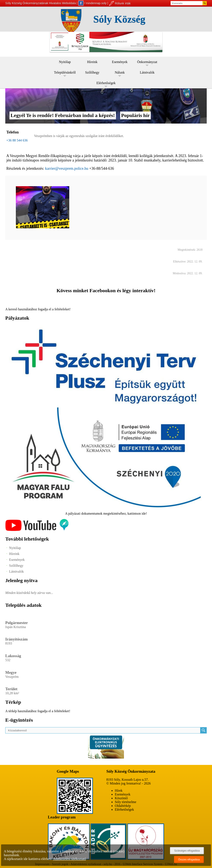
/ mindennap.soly (92, 3)
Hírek (119, 791)
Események (120, 62)
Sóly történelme (126, 802)
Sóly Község (119, 19)
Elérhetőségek (106, 83)
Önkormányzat (147, 62)
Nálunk (120, 72)
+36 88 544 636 (17, 140)
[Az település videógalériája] (37, 530)
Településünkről (65, 72)
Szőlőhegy (92, 72)
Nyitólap (65, 62)
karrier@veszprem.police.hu (67, 168)
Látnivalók (147, 72)
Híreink (92, 62)
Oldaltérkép (123, 806)
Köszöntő (121, 798)
